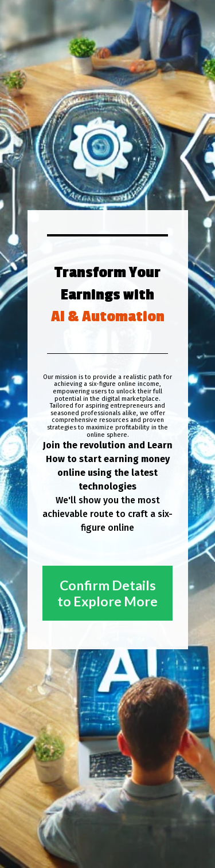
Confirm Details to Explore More (107, 593)
